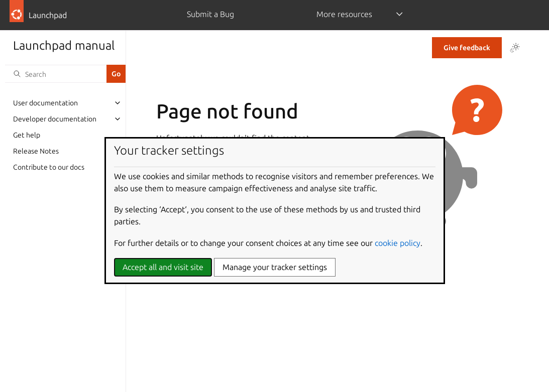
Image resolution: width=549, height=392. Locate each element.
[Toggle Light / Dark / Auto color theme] (515, 48)
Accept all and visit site (163, 267)
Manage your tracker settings (275, 267)
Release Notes (36, 151)
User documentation (45, 103)
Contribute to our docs (49, 167)
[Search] (56, 74)
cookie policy (398, 243)
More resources (344, 14)
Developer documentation (55, 119)
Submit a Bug (210, 14)
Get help (27, 135)
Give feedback (467, 48)
